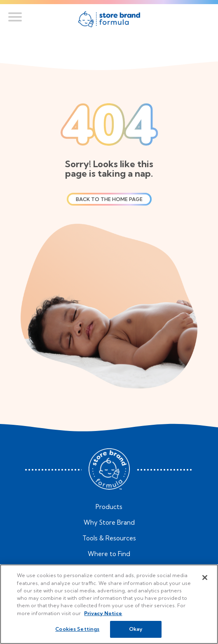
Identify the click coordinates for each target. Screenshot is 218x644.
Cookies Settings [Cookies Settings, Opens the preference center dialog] (77, 629)
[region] (109, 604)
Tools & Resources (109, 538)
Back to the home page (109, 199)
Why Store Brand (109, 523)
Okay (136, 629)
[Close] (205, 578)
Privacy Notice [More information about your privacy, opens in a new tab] (103, 613)
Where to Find (109, 554)
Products (109, 507)
